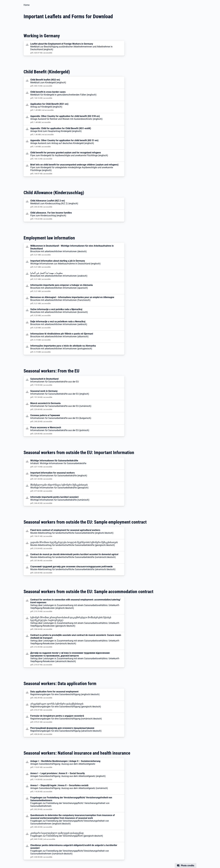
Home (27, 5)
